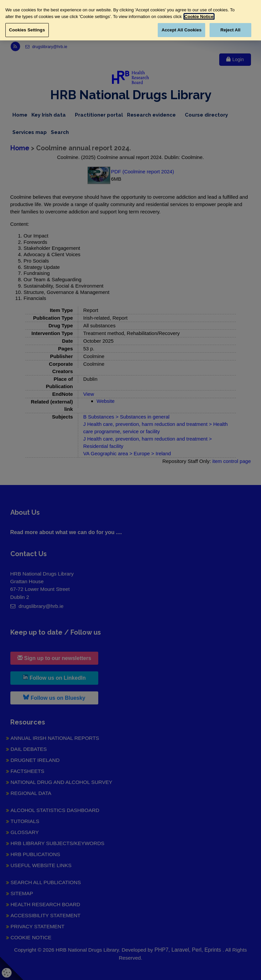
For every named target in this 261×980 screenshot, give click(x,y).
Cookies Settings (27, 30)
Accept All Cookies (181, 30)
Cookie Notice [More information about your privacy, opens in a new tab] (199, 17)
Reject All (230, 30)
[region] (130, 20)
